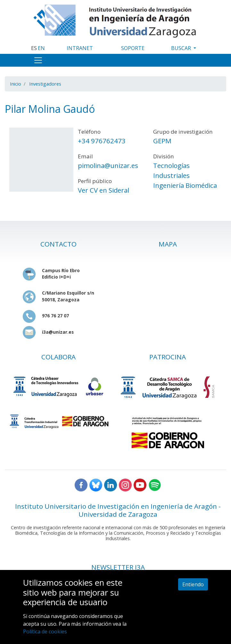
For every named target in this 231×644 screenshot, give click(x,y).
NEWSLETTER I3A (118, 567)
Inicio (16, 84)
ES (34, 48)
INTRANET (80, 48)
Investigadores (45, 84)
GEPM (162, 141)
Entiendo (193, 584)
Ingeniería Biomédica (185, 185)
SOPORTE (133, 48)
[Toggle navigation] (38, 60)
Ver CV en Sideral (103, 190)
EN (41, 48)
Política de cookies (45, 631)
